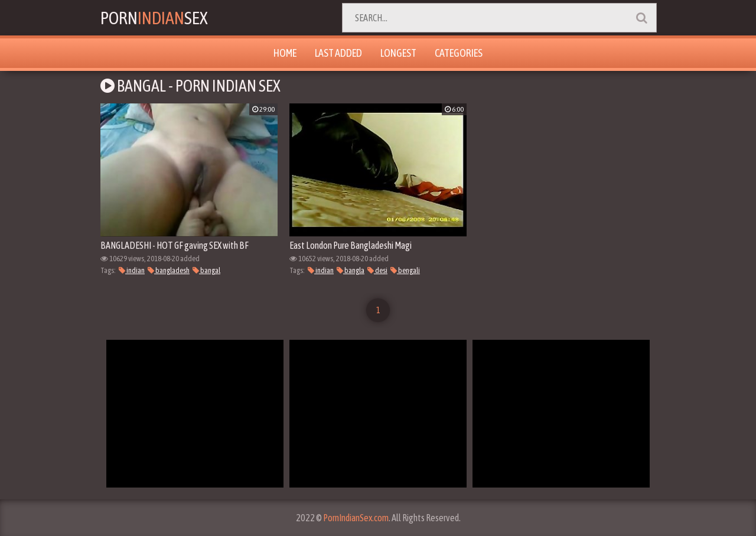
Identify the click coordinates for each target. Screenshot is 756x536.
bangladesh (169, 270)
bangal (206, 270)
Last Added (338, 53)
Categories (459, 53)
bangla (351, 270)
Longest (398, 53)
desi (377, 270)
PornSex (154, 18)
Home (285, 53)
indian (132, 270)
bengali (405, 270)
